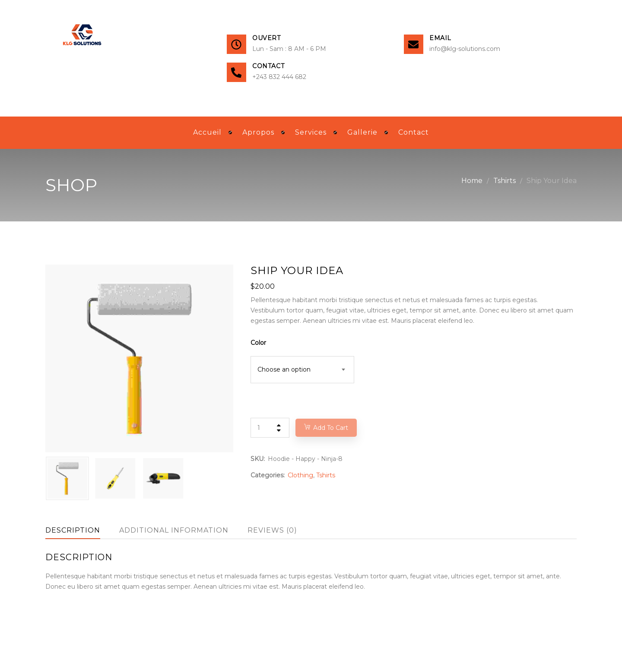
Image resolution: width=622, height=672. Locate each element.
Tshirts (505, 181)
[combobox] (302, 370)
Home (472, 181)
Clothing (300, 475)
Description (73, 530)
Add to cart (331, 428)
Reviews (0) (272, 530)
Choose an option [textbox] (284, 369)
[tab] (73, 530)
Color (258, 343)
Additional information (174, 530)
